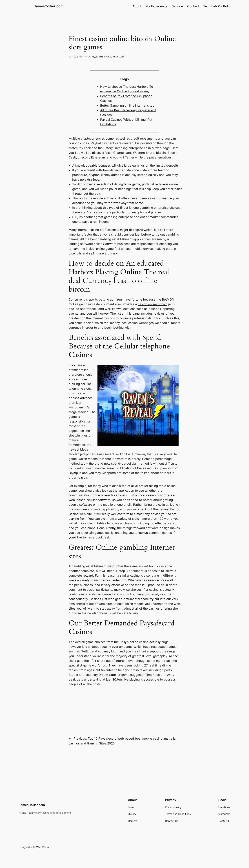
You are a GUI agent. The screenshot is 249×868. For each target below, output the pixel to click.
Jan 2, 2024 (76, 56)
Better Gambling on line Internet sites (127, 106)
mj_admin (97, 56)
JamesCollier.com (49, 6)
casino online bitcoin (153, 304)
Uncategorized (115, 56)
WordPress (43, 847)
